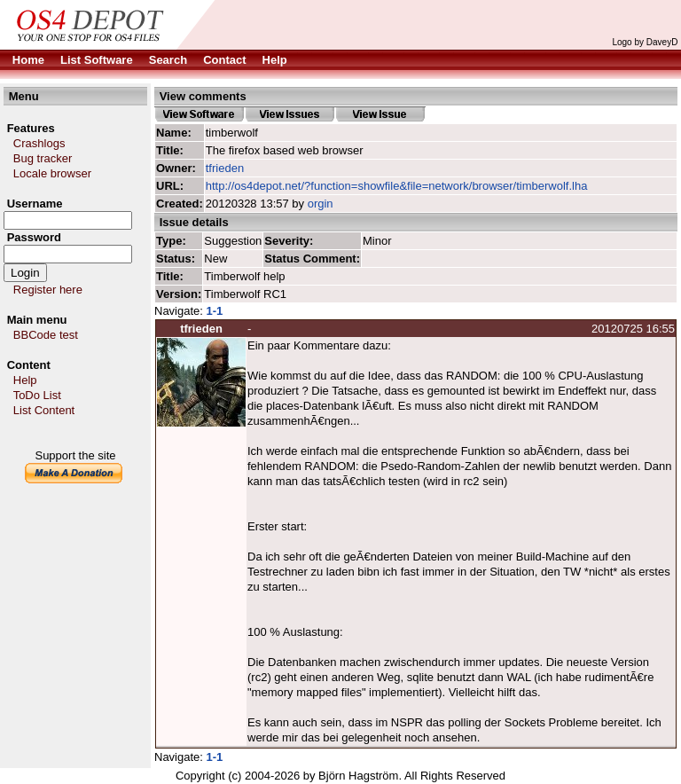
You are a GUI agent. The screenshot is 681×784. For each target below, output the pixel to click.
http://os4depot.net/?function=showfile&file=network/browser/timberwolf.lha (397, 186)
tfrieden (225, 168)
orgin (321, 204)
